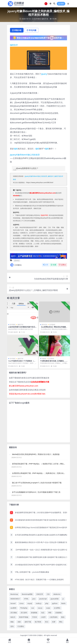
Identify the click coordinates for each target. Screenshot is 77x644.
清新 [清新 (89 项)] (19, 622)
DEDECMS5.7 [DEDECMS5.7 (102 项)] (15, 599)
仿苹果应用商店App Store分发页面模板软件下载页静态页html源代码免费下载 (45, 527)
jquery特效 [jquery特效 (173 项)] (55, 599)
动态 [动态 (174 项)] (43, 613)
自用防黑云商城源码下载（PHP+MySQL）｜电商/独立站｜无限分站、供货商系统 (39, 473)
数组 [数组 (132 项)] (63, 617)
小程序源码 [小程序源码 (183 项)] (53, 617)
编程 (16, 149)
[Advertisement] (38, 423)
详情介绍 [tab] (17, 30)
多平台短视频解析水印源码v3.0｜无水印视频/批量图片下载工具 (36, 492)
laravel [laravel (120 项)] (13, 603)
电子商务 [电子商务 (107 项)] (38, 622)
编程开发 (45, 19)
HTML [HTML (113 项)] (26, 599)
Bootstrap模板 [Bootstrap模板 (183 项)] (27, 594)
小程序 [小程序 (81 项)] (43, 617)
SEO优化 (44, 325)
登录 (61, 4)
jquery (44, 74)
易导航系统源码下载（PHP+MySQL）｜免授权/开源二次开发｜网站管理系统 (39, 464)
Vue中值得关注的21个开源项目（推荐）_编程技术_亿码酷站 (22, 362)
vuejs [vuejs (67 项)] (48, 608)
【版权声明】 (44, 215)
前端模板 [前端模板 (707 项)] (34, 613)
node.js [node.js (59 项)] (39, 603)
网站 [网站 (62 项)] (61, 622)
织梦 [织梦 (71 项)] (54, 622)
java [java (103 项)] (34, 599)
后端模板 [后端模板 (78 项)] (58, 613)
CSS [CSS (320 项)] (48, 594)
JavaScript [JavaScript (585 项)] (43, 599)
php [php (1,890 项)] (47, 603)
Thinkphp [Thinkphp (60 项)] (24, 608)
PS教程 (44, 359)
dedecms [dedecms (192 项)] (57, 594)
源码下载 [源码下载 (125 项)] (28, 622)
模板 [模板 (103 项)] (12, 622)
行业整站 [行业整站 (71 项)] (21, 626)
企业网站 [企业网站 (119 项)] (57, 608)
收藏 (53, 265)
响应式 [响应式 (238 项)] (13, 617)
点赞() (62, 265)
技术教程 (38, 19)
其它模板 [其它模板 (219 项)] (14, 613)
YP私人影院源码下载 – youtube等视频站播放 (32, 572)
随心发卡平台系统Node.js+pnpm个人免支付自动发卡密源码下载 (37, 483)
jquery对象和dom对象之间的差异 (25, 155)
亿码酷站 (16, 265)
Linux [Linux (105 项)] (21, 603)
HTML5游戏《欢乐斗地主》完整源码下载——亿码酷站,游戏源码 (39, 579)
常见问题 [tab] (31, 30)
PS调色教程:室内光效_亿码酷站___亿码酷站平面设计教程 (54, 362)
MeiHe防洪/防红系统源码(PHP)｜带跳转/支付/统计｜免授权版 (36, 454)
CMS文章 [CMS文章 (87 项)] (40, 594)
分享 (46, 265)
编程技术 (14, 45)
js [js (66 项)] (63, 599)
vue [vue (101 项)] (33, 608)
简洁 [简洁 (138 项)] (47, 622)
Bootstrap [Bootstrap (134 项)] (14, 594)
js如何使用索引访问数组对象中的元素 (22, 328)
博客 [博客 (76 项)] (50, 613)
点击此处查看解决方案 (40, 382)
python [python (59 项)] (55, 603)
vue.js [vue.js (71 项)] (40, 608)
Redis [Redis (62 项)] (63, 603)
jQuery (17, 260)
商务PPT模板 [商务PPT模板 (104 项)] (24, 617)
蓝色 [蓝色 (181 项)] (12, 626)
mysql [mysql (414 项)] (30, 603)
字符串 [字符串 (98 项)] (35, 617)
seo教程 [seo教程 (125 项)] (13, 608)
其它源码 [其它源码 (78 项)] (24, 613)
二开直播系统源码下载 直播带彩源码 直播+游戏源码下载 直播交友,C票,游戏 (43, 557)
